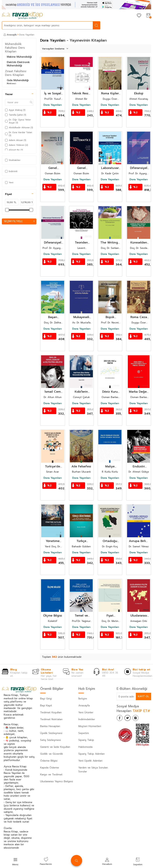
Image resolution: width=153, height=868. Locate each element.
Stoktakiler (13, 160)
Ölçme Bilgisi (53, 616)
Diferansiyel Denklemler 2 (53, 243)
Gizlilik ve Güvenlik (52, 754)
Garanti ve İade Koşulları (55, 747)
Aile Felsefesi (81, 467)
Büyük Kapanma (110, 317)
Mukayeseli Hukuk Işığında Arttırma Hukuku (81, 317)
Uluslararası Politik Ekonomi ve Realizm (139, 616)
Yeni (9, 183)
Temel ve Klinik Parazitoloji (81, 616)
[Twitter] (130, 719)
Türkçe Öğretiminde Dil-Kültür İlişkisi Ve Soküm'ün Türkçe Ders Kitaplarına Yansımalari (81, 541)
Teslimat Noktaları (51, 719)
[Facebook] (120, 719)
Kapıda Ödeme (50, 768)
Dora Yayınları (53, 105)
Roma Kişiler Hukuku (110, 93)
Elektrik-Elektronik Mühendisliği (18, 64)
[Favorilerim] (139, 16)
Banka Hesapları (50, 726)
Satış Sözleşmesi (50, 740)
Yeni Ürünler (86, 712)
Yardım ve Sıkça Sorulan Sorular (93, 770)
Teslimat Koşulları (51, 712)
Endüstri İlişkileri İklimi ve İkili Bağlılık (139, 467)
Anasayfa (10, 35)
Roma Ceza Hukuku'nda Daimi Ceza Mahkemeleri (139, 317)
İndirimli (11, 171)
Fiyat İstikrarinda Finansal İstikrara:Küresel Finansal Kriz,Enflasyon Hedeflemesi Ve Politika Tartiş (110, 616)
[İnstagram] (139, 719)
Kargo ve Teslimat (51, 775)
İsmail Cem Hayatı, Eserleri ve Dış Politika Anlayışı (53, 392)
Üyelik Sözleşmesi (51, 733)
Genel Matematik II (53, 168)
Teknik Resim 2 (81, 93)
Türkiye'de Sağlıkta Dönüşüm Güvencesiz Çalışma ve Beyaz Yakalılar (53, 467)
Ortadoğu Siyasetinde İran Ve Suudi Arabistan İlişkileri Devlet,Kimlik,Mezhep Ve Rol (110, 541)
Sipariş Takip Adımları (92, 754)
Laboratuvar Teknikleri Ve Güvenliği (110, 168)
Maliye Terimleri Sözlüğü (110, 467)
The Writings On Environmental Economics (110, 243)
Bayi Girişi (46, 699)
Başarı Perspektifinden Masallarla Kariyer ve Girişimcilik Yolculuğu (53, 317)
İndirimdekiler (87, 719)
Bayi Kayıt (46, 706)
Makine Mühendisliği (19, 57)
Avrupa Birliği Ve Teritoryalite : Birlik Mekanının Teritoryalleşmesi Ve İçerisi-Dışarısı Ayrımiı (139, 541)
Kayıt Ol (143, 696)
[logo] (22, 16)
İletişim (83, 699)
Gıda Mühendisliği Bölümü (18, 82)
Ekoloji (139, 93)
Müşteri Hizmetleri (90, 726)
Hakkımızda (85, 747)
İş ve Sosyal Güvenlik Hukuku (53, 93)
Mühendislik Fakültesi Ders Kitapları (15, 48)
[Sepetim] (148, 16)
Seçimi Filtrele (19, 221)
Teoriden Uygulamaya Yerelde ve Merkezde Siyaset (81, 243)
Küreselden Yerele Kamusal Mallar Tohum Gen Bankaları (139, 243)
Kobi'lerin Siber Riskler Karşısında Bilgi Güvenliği (81, 392)
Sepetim (84, 733)
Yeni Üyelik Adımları (90, 761)
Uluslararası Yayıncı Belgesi (57, 781)
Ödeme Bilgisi (49, 761)
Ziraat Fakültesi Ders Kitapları (16, 73)
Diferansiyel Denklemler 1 (139, 168)
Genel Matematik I (81, 168)
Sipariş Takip (86, 740)
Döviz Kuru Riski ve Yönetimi (110, 392)
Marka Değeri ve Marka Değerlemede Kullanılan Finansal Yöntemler (139, 392)
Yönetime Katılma (53, 541)
